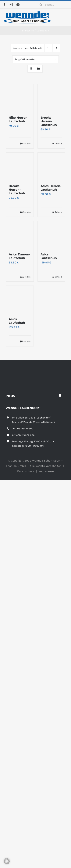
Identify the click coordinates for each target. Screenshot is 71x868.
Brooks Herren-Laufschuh (49, 121)
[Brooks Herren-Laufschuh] (51, 98)
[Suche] (41, 5)
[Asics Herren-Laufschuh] (51, 166)
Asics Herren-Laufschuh (51, 188)
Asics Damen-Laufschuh (19, 256)
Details (27, 144)
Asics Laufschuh (49, 256)
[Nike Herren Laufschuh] (20, 98)
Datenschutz (26, 471)
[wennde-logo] (27, 13)
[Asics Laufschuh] (51, 235)
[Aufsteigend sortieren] (57, 48)
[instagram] (11, 5)
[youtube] (18, 5)
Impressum (46, 471)
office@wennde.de (23, 435)
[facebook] (4, 5)
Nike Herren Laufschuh (18, 119)
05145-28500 (25, 428)
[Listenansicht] (39, 69)
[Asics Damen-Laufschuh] (20, 235)
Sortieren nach (28, 48)
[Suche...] (52, 5)
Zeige (25, 59)
